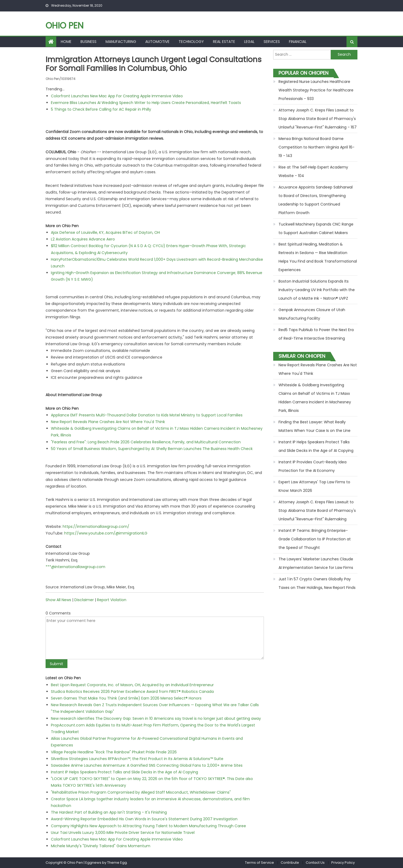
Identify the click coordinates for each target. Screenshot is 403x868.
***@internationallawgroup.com (75, 567)
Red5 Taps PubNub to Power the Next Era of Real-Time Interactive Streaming (316, 334)
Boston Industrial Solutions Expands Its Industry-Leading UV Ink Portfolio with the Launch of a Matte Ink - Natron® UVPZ (317, 290)
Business (88, 42)
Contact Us (315, 863)
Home (66, 42)
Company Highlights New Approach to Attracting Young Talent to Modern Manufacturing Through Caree (148, 826)
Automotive (157, 42)
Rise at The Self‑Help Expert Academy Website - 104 (313, 171)
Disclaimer (84, 600)
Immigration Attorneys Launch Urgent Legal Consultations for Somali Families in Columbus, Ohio (154, 64)
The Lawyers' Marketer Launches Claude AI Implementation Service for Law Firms (316, 563)
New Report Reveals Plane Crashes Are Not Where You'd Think (108, 422)
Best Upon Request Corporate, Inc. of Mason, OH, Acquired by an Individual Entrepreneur (132, 685)
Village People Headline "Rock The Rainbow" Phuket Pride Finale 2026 (114, 752)
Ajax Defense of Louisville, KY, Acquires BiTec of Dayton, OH (105, 232)
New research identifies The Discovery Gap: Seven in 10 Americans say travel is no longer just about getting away (156, 718)
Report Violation (112, 600)
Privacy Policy (343, 863)
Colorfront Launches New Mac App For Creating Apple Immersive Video (117, 96)
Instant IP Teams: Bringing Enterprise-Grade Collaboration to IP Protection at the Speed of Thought (315, 539)
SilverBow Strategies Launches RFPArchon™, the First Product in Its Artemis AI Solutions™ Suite (137, 759)
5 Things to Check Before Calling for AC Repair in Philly (101, 109)
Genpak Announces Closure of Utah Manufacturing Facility (312, 314)
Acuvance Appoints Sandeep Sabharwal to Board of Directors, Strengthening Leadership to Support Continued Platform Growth (316, 200)
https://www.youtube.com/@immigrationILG (106, 533)
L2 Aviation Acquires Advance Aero (83, 239)
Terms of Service (259, 863)
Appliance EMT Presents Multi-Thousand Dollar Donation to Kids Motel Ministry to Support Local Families (147, 415)
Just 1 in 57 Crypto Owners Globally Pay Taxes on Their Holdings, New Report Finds (317, 583)
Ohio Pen (65, 25)
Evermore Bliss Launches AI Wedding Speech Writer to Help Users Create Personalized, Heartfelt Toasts (146, 103)
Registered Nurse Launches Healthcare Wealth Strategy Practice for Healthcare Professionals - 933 (316, 90)
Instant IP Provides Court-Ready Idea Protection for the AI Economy (313, 466)
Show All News (58, 600)
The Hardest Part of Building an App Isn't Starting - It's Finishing (109, 812)
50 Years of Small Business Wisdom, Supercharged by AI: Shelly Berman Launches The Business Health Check (152, 449)
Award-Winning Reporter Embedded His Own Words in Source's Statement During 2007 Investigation (144, 819)
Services (272, 42)
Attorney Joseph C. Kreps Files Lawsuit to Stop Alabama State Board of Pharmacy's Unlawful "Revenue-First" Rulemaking (317, 511)
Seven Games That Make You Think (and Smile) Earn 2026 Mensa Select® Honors (126, 698)
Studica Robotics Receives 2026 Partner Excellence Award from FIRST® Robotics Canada (132, 692)
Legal (249, 42)
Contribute (290, 863)
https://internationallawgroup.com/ (96, 527)
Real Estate (224, 42)
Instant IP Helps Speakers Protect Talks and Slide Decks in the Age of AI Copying (124, 772)
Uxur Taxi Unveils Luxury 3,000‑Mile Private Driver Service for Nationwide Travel (123, 833)
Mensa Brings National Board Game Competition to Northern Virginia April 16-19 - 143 (317, 147)
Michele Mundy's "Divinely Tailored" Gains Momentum (101, 846)
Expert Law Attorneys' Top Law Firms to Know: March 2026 (314, 486)
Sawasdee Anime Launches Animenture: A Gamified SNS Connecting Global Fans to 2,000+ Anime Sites (147, 765)
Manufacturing (121, 42)
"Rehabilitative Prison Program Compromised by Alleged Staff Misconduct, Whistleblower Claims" (141, 792)
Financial (298, 42)
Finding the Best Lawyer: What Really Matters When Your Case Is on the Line (315, 426)
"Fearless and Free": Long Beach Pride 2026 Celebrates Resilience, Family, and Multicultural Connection (146, 442)
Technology (191, 42)
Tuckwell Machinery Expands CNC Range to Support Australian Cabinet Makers (316, 228)
